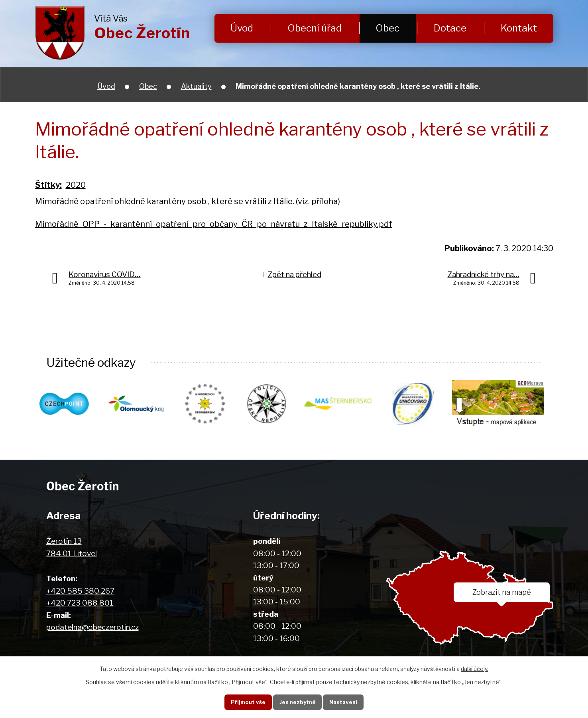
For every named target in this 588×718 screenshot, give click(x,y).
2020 (76, 185)
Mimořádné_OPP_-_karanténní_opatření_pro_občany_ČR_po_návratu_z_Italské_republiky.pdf (214, 224)
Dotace (450, 28)
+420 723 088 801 (80, 603)
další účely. (475, 668)
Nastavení (345, 702)
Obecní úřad (315, 28)
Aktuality (196, 86)
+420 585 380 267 (80, 591)
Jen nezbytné (297, 702)
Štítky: (48, 185)
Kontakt (519, 28)
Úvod (242, 28)
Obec (387, 28)
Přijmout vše (246, 702)
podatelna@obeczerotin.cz (92, 628)
